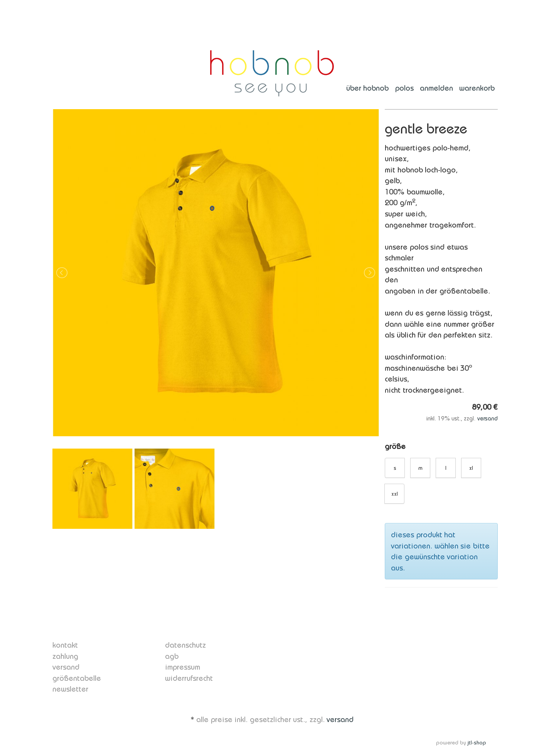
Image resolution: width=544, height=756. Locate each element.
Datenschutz (185, 645)
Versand (488, 418)
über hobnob (368, 88)
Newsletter (70, 689)
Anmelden (436, 88)
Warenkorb (477, 88)
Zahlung (65, 656)
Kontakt (65, 645)
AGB (172, 656)
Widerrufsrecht (189, 678)
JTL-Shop (477, 742)
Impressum (183, 667)
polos (404, 88)
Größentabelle (77, 678)
